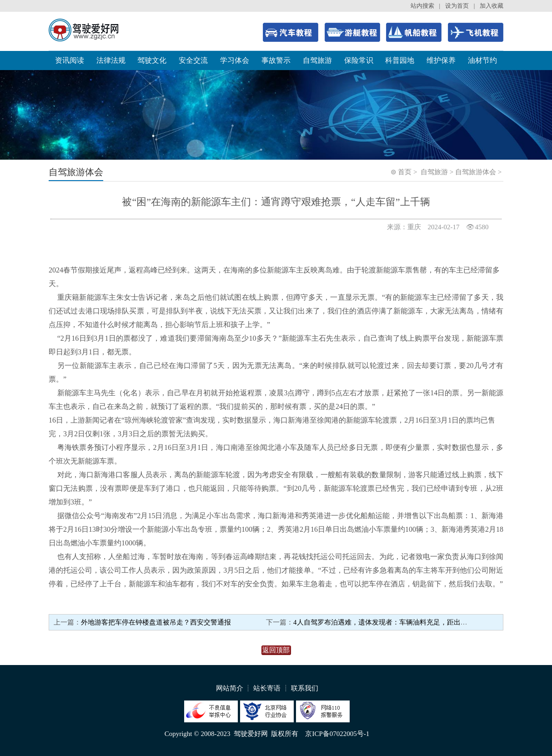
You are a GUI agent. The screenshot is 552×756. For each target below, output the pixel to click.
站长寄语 (267, 688)
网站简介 (230, 688)
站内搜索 (422, 6)
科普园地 (400, 60)
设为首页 (457, 6)
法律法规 (111, 60)
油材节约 (482, 60)
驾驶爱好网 (251, 734)
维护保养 (441, 60)
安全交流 (193, 60)
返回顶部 (276, 650)
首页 (405, 172)
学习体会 (235, 60)
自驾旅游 (317, 60)
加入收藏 (492, 6)
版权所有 (285, 734)
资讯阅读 (70, 60)
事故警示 (276, 60)
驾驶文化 (152, 60)
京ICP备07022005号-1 (337, 734)
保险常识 (359, 60)
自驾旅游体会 (476, 172)
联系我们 (305, 688)
